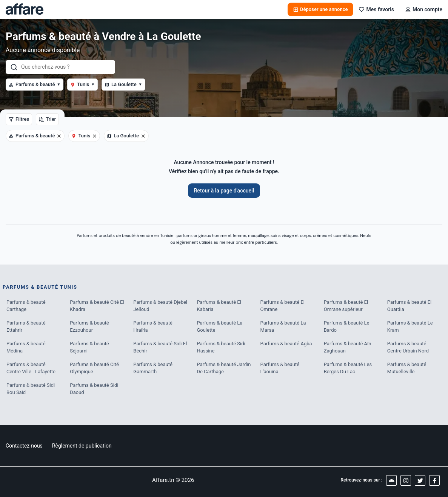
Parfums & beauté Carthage (26, 306)
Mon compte (424, 9)
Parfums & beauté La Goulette (219, 327)
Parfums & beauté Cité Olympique (94, 368)
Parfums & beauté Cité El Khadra (97, 306)
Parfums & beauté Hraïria (153, 327)
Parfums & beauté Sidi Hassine (221, 347)
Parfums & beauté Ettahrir (26, 327)
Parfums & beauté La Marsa (283, 327)
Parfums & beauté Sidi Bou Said (31, 389)
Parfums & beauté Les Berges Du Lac (348, 368)
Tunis (82, 84)
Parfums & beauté (35, 84)
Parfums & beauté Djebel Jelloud (160, 306)
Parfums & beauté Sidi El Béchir (160, 347)
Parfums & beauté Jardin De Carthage (224, 368)
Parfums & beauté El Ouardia (409, 306)
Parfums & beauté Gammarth (153, 368)
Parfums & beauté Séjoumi (89, 347)
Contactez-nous (24, 446)
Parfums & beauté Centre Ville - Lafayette (31, 368)
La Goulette (123, 84)
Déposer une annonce (320, 9)
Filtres (19, 119)
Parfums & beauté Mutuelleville (407, 368)
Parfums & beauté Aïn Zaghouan (348, 347)
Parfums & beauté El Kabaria (219, 306)
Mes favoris (376, 9)
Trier (47, 119)
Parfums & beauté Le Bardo (347, 327)
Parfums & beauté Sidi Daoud (94, 389)
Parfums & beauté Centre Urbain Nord (408, 347)
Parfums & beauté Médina (26, 347)
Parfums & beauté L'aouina (280, 368)
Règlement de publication (82, 446)
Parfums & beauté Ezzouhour (89, 327)
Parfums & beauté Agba (286, 344)
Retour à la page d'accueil (224, 191)
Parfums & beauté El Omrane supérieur (346, 306)
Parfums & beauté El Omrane (283, 306)
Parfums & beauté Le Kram (410, 327)
